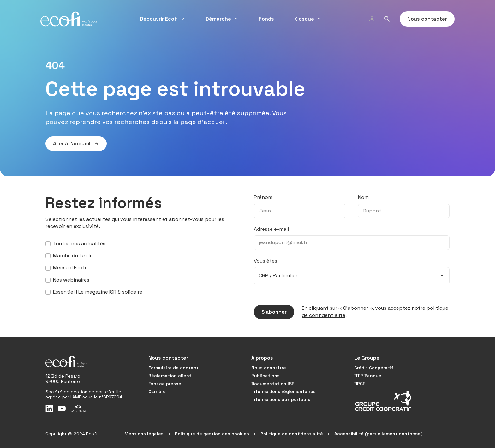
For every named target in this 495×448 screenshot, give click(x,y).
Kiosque (308, 19)
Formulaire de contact (173, 368)
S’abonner (270, 312)
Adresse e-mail (271, 229)
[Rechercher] (387, 19)
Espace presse (165, 384)
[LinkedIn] (49, 409)
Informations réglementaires (283, 391)
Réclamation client (170, 376)
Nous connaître (269, 368)
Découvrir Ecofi (163, 19)
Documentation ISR (273, 384)
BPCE (360, 384)
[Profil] (372, 19)
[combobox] (352, 276)
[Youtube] (62, 409)
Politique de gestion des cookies (212, 434)
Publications (265, 376)
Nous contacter (423, 19)
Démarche (222, 19)
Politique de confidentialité (292, 434)
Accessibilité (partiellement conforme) (378, 434)
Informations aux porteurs (281, 399)
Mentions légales (144, 434)
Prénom (263, 197)
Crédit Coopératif (374, 368)
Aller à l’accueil (72, 144)
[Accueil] (69, 19)
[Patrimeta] (78, 409)
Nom (363, 197)
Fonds (266, 19)
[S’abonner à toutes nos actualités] (48, 244)
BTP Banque (368, 376)
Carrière (157, 391)
